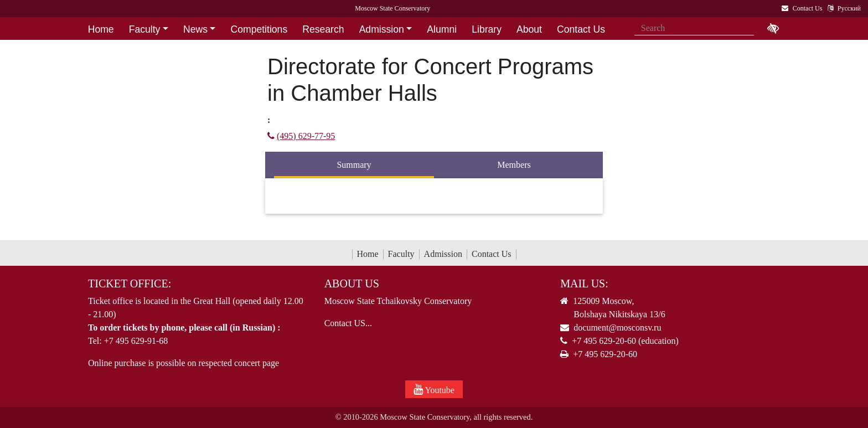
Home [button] (101, 29)
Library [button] (487, 29)
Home (368, 254)
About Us (352, 283)
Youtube (434, 389)
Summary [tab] (354, 165)
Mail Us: (584, 283)
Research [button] (323, 29)
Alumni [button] (442, 29)
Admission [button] (382, 29)
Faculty (401, 254)
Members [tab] (514, 165)
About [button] (529, 29)
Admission (443, 254)
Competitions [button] (259, 29)
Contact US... (348, 323)
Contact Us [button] (581, 29)
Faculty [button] (145, 29)
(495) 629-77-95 (301, 136)
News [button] (195, 29)
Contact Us (492, 254)
